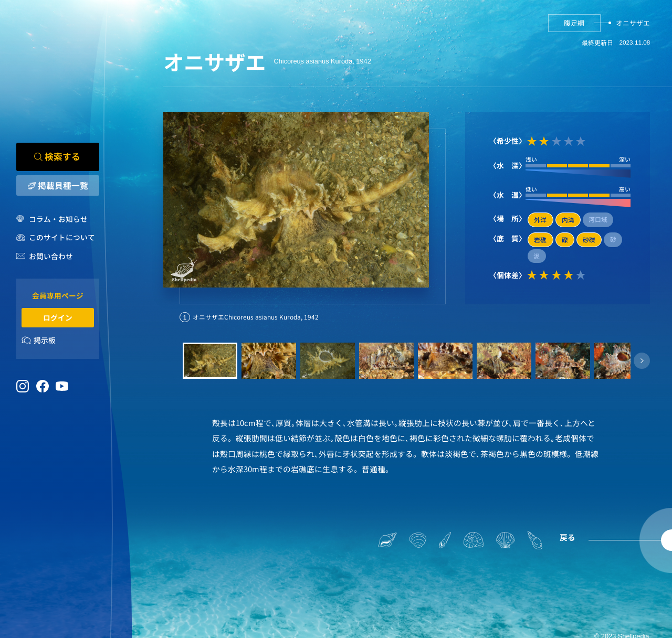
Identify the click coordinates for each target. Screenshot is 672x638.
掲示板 (45, 341)
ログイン (58, 317)
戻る (568, 537)
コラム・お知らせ (58, 219)
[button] (642, 361)
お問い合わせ (51, 257)
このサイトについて (62, 238)
